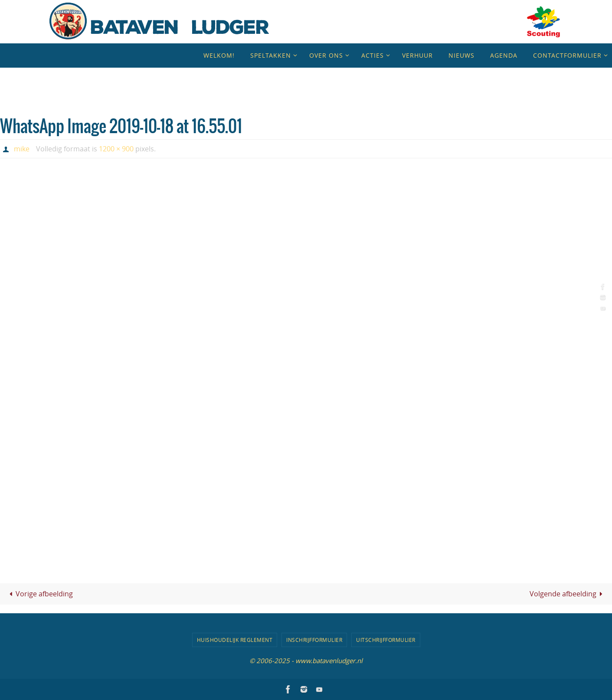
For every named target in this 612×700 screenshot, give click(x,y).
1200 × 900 (116, 149)
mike (22, 149)
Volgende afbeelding (568, 594)
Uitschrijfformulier (386, 640)
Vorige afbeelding (39, 594)
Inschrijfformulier (314, 640)
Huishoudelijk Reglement (235, 640)
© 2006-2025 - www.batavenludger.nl (306, 661)
